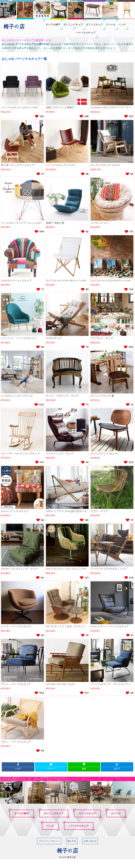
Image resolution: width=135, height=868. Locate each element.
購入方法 (72, 850)
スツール (123, 27)
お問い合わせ (90, 850)
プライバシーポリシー (49, 850)
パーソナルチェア (91, 39)
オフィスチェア (99, 27)
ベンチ (67, 39)
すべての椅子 (43, 27)
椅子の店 (14, 26)
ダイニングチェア (70, 27)
